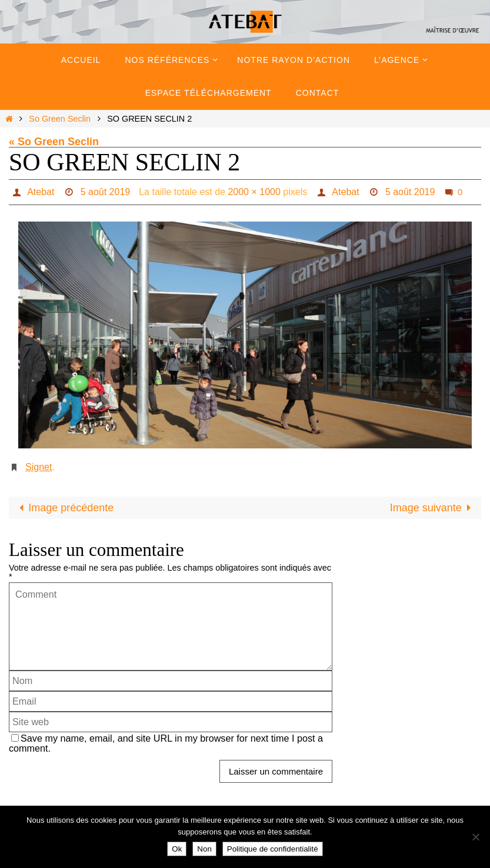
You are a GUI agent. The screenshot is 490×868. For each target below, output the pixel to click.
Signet (39, 467)
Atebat (41, 192)
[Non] (475, 837)
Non (204, 849)
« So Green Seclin (54, 142)
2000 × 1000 (254, 192)
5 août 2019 (106, 192)
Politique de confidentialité (273, 849)
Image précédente (64, 508)
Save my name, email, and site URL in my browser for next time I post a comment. (166, 743)
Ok (177, 849)
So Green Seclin (60, 119)
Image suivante (433, 508)
